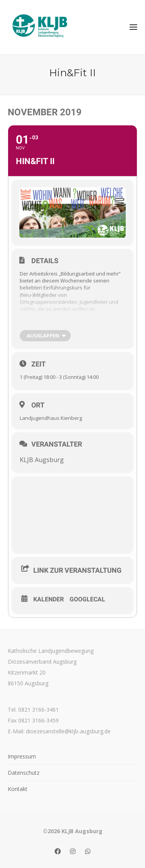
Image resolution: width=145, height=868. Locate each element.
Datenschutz (24, 773)
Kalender (49, 599)
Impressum (22, 756)
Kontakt (18, 789)
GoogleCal (87, 599)
